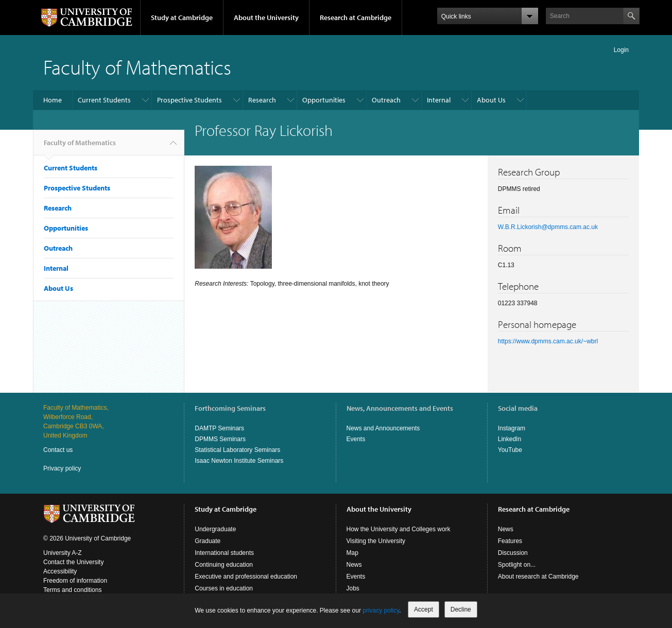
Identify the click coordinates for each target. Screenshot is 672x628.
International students (224, 553)
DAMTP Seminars (219, 428)
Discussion (513, 553)
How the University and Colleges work (399, 529)
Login (621, 50)
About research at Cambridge (538, 577)
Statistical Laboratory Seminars (237, 450)
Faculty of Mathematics (137, 67)
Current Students (104, 100)
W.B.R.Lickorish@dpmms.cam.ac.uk (548, 227)
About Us (491, 100)
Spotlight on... (517, 565)
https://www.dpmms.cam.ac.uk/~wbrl (548, 341)
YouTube (510, 450)
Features (510, 541)
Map (352, 553)
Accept (424, 609)
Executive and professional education (246, 577)
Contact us (58, 450)
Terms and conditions (72, 590)
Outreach (386, 100)
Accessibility (60, 571)
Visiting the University (376, 541)
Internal (439, 100)
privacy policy (381, 610)
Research (262, 100)
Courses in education (224, 588)
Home (53, 100)
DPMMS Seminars (220, 439)
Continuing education (224, 565)
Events (356, 439)
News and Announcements (383, 428)
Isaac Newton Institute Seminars (239, 461)
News (354, 565)
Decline (461, 609)
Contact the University (73, 562)
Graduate (208, 541)
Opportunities (324, 100)
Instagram (512, 428)
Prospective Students (189, 100)
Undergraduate (215, 529)
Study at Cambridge (182, 18)
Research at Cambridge (356, 18)
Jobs (353, 588)
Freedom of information (75, 581)
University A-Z (63, 553)
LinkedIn (510, 439)
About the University (266, 18)
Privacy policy (62, 468)
